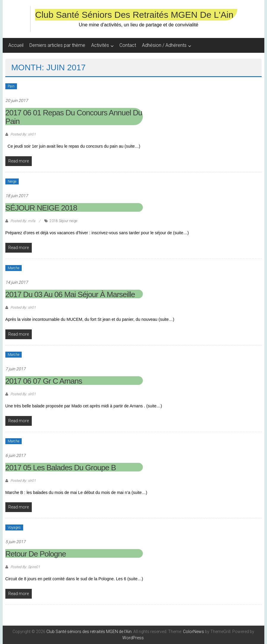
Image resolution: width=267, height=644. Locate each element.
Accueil (16, 45)
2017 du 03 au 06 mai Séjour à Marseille (70, 294)
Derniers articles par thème (57, 45)
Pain (11, 86)
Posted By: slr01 (23, 134)
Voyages (14, 527)
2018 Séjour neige (63, 221)
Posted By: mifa (23, 221)
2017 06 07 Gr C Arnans (44, 381)
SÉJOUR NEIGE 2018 (41, 208)
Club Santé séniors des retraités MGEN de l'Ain (134, 15)
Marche (14, 268)
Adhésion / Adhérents (164, 45)
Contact (128, 45)
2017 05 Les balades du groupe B (61, 468)
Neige (12, 181)
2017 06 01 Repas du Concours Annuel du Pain (74, 117)
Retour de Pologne (36, 554)
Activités (100, 45)
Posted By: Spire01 (25, 567)
